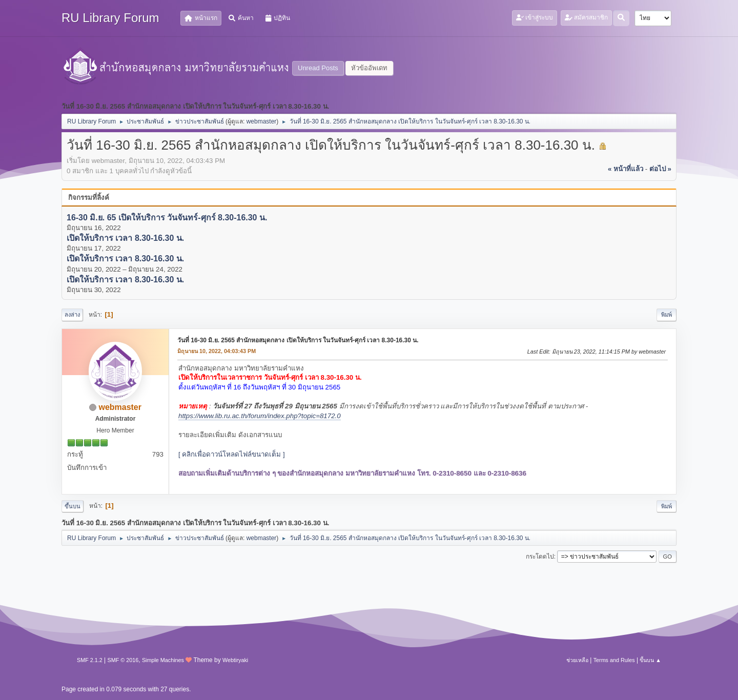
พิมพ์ (667, 315)
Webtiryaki (235, 660)
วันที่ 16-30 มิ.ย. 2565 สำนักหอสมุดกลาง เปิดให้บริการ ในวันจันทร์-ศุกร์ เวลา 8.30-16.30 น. (298, 340)
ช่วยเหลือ (577, 660)
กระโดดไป (540, 557)
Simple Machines (163, 660)
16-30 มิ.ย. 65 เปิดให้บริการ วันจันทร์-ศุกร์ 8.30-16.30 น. (167, 218)
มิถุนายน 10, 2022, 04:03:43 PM (217, 351)
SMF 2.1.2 (90, 660)
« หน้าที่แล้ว (626, 169)
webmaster (262, 121)
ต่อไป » (660, 169)
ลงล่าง (72, 315)
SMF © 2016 (123, 660)
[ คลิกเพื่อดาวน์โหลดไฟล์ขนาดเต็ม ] (232, 454)
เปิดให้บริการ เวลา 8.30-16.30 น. (125, 238)
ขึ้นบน (73, 506)
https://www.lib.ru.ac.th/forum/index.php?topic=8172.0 (260, 416)
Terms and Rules (614, 660)
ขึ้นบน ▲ (650, 660)
